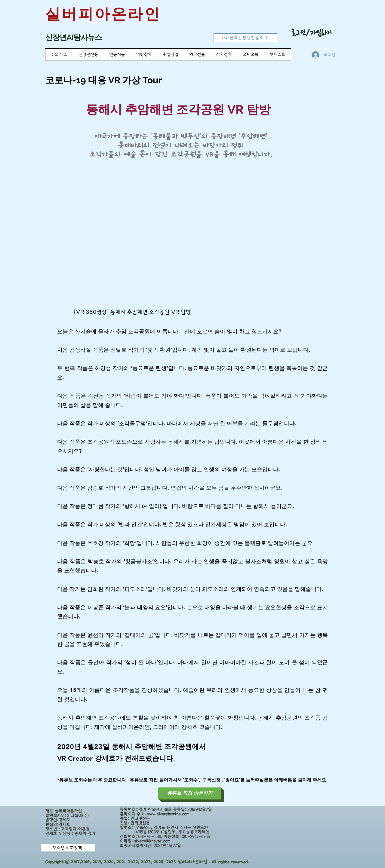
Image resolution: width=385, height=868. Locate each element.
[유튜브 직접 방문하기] (190, 793)
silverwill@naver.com (152, 841)
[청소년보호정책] (68, 848)
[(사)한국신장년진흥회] (245, 38)
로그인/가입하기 (312, 33)
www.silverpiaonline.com (168, 814)
